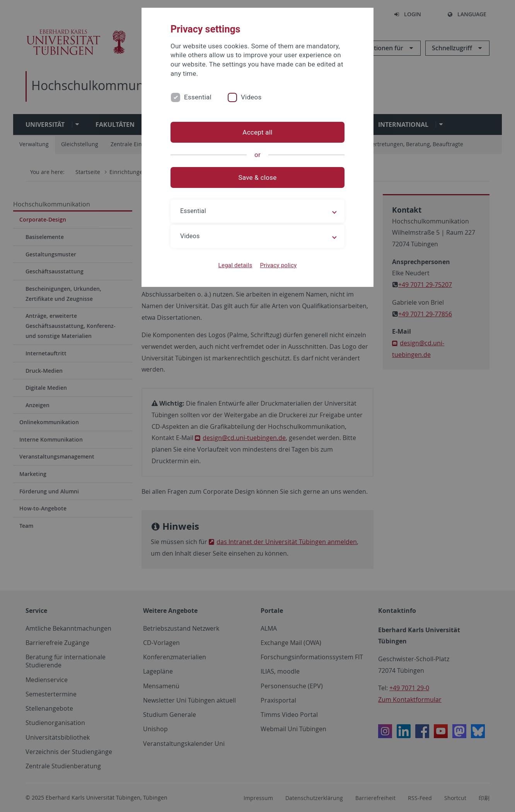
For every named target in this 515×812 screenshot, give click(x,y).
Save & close (258, 177)
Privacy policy (278, 265)
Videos (251, 97)
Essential (198, 97)
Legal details (235, 265)
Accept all (257, 132)
